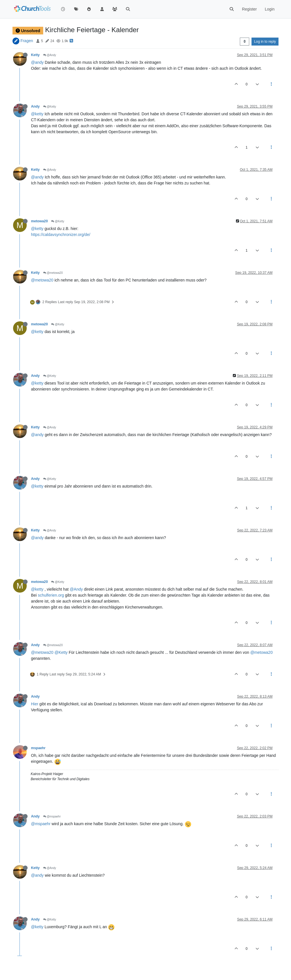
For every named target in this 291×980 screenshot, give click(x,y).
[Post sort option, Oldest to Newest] (245, 42)
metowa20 (39, 221)
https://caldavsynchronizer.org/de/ (61, 235)
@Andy (50, 55)
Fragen (27, 41)
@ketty (37, 114)
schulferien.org (51, 595)
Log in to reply (265, 42)
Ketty (35, 55)
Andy (35, 106)
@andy (37, 62)
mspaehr (38, 748)
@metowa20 (53, 273)
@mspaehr (52, 816)
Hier (35, 704)
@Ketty (50, 107)
